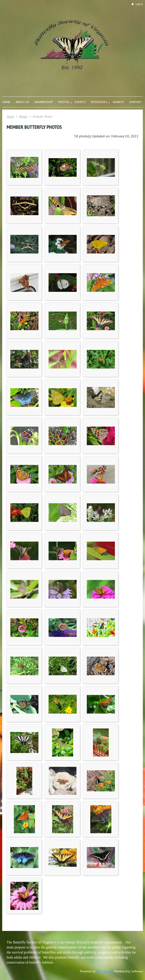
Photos (23, 117)
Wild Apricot (105, 971)
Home (10, 117)
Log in (139, 4)
